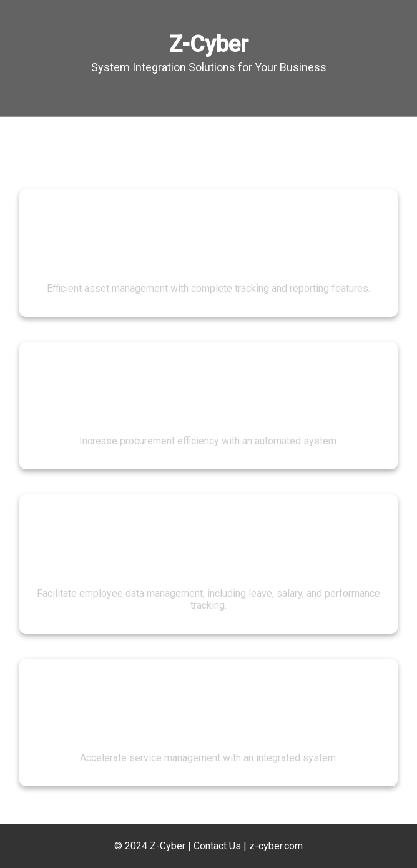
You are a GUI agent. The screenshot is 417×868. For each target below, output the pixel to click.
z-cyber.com (276, 846)
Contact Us (217, 846)
